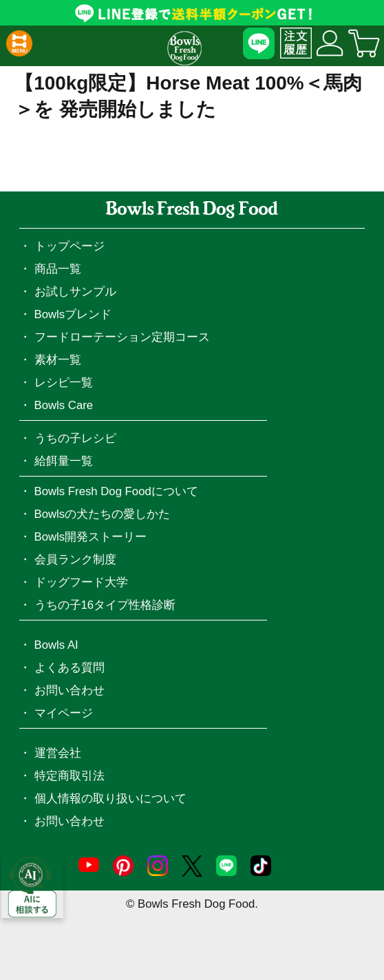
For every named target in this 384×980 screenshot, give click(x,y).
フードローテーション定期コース (122, 337)
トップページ (70, 246)
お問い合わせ (70, 690)
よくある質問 (70, 668)
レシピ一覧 (64, 383)
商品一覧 (58, 269)
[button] (20, 43)
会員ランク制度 (75, 560)
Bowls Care (64, 405)
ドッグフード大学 (81, 582)
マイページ (64, 713)
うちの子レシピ (75, 438)
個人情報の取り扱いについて (110, 799)
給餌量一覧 (64, 461)
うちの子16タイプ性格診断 (105, 605)
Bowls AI (56, 645)
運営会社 (58, 753)
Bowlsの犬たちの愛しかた (103, 514)
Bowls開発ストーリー (91, 537)
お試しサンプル (75, 292)
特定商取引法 (70, 776)
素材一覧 (58, 360)
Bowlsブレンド (73, 314)
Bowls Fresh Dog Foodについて (116, 491)
